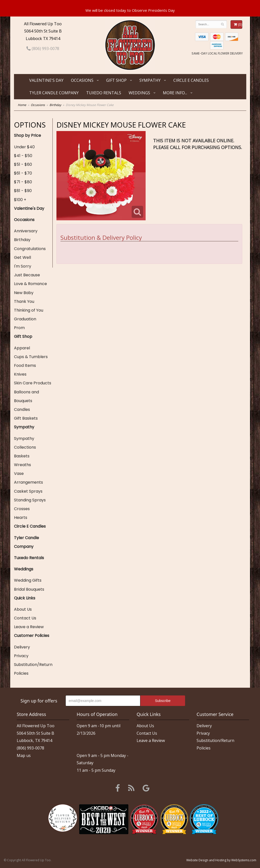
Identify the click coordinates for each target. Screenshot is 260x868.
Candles (22, 409)
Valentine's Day (46, 80)
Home (22, 105)
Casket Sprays (28, 491)
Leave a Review (29, 627)
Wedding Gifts (28, 580)
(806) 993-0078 (43, 49)
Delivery (22, 647)
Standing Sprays (30, 500)
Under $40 (24, 147)
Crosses (22, 509)
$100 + (20, 200)
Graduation (25, 319)
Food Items (25, 365)
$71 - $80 (23, 182)
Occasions (82, 80)
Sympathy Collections (25, 443)
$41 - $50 (23, 156)
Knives (20, 374)
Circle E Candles (191, 80)
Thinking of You (29, 310)
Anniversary (26, 231)
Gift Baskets (26, 418)
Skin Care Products (33, 383)
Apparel (22, 348)
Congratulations (30, 249)
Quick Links (25, 598)
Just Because (27, 275)
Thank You (24, 301)
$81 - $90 (23, 191)
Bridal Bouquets (29, 589)
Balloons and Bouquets (26, 396)
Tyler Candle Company (54, 93)
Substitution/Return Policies (33, 669)
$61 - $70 (23, 173)
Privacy (21, 656)
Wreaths (22, 465)
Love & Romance (30, 284)
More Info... (175, 93)
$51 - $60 (23, 164)
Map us (24, 755)
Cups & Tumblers (31, 357)
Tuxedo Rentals (104, 93)
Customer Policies (32, 636)
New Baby (24, 293)
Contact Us (25, 618)
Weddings (139, 93)
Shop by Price (27, 135)
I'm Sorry (23, 266)
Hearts (21, 518)
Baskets (22, 456)
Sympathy (150, 80)
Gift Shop (116, 80)
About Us (23, 609)
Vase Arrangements (28, 478)
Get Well (22, 257)
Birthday (55, 105)
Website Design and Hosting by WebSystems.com (221, 860)
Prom (19, 328)
